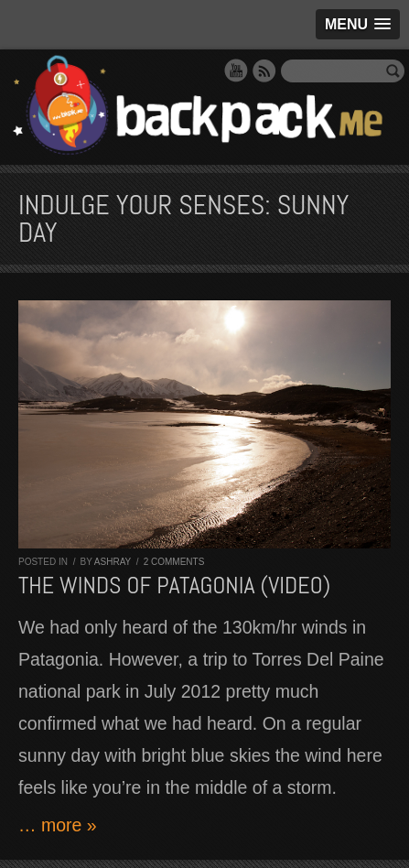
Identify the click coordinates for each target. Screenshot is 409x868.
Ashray (113, 562)
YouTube (236, 71)
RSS (264, 71)
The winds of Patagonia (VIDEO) (174, 586)
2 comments (174, 562)
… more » (58, 825)
